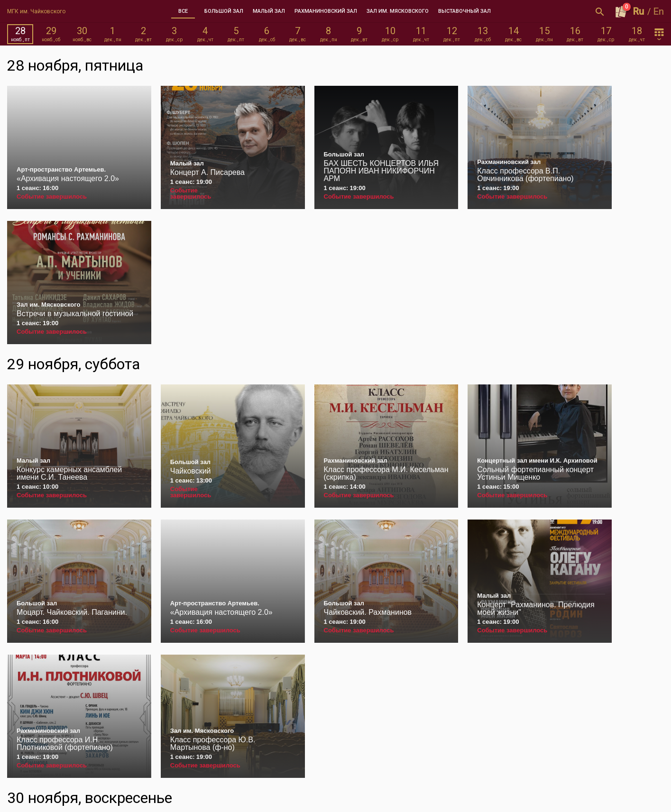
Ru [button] (639, 11)
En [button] (659, 11)
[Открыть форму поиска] (600, 11)
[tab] (183, 11)
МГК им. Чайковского (36, 11)
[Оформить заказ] (621, 11)
